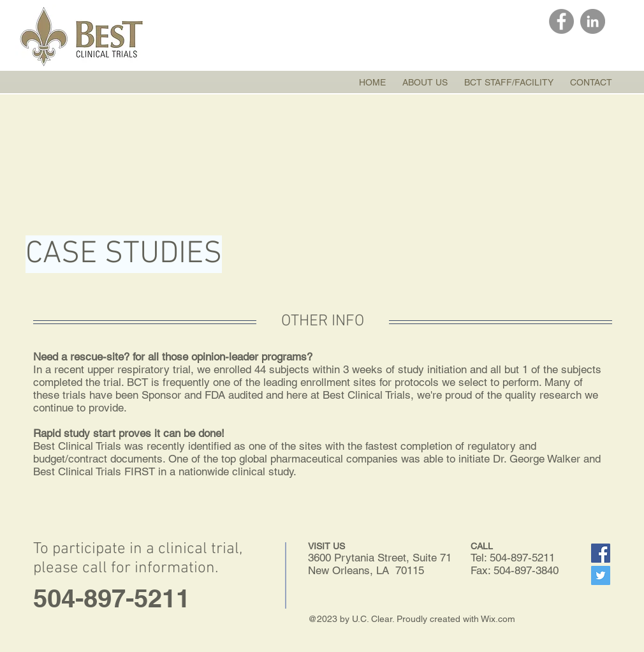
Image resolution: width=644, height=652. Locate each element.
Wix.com (498, 619)
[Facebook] (561, 21)
